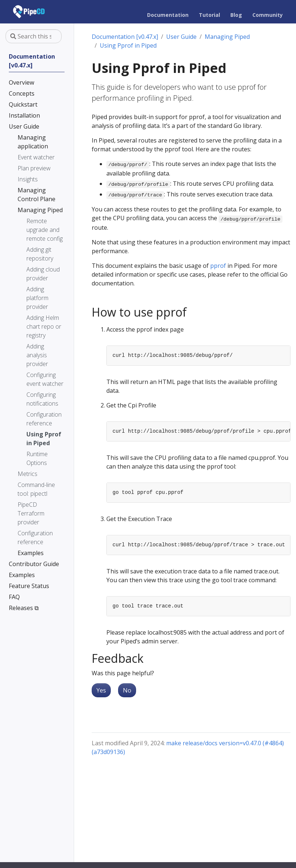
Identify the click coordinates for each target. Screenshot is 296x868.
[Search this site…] (34, 36)
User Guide (181, 37)
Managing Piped (227, 37)
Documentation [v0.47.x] (125, 37)
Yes (101, 690)
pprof (218, 266)
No (127, 690)
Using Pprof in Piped (128, 45)
